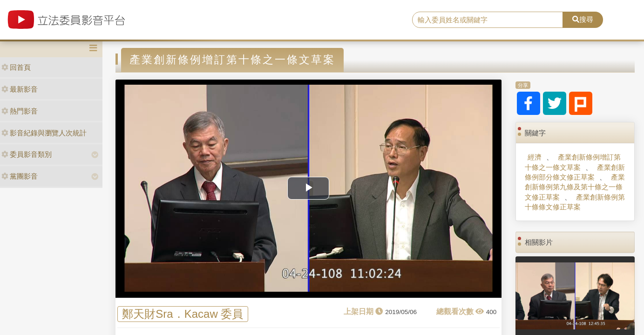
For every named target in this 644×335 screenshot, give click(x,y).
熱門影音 (20, 111)
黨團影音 (20, 176)
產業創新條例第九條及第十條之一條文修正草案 (575, 187)
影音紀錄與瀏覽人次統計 (44, 133)
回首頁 (16, 67)
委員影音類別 (27, 154)
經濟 (535, 157)
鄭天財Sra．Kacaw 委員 (183, 314)
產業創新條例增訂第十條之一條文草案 (573, 162)
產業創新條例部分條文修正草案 (575, 172)
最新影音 (20, 89)
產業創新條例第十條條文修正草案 (575, 202)
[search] (488, 20)
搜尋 (583, 19)
